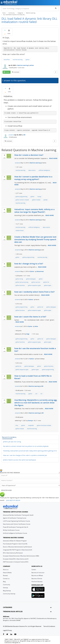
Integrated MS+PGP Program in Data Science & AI (18, 550)
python (27, 60)
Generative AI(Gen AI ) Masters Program (15, 541)
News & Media (7, 573)
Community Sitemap (9, 594)
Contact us (6, 579)
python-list (46, 282)
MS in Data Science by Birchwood (13, 553)
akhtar (32, 65)
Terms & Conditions (49, 626)
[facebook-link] (3, 634)
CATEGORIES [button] (27, 607)
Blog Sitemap (7, 591)
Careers (34, 570)
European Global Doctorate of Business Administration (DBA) (21, 556)
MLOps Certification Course (11, 530)
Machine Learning (23, 65)
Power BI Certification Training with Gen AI (16, 527)
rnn (41, 394)
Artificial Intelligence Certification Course (15, 533)
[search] (56, 8)
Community (7, 585)
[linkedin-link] (11, 634)
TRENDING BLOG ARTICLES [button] (27, 612)
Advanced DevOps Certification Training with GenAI (18, 515)
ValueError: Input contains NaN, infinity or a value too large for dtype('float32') (34, 211)
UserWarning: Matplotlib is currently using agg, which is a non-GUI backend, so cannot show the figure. (36, 403)
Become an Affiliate (37, 575)
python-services (36, 282)
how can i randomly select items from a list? (34, 292)
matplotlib (31, 425)
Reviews (5, 575)
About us (6, 570)
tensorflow (7, 60)
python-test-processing (22, 282)
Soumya (30, 421)
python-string (19, 279)
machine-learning (18, 60)
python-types (48, 285)
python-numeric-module (22, 200)
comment (16, 72)
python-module (36, 200)
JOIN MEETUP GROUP (13, 500)
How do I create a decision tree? (29, 155)
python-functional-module (44, 425)
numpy (39, 197)
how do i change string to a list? (29, 264)
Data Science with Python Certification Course (17, 524)
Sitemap (5, 588)
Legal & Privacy (7, 630)
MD (24, 135)
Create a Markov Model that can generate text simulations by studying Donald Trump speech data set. (35, 239)
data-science (32, 170)
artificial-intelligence (44, 170)
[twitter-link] (7, 634)
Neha (36, 326)
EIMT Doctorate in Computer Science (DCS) (16, 562)
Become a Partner (37, 579)
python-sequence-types (34, 285)
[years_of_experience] (30, 485)
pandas (46, 200)
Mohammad (40, 271)
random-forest (20, 231)
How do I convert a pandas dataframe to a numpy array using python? (33, 178)
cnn (36, 394)
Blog (4, 582)
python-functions (20, 285)
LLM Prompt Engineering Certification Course (16, 521)
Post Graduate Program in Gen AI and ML (15, 544)
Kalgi (28, 334)
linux (17, 425)
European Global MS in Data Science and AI (16, 559)
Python (32, 271)
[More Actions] (56, 72)
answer (7, 72)
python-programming (21, 197)
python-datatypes (31, 279)
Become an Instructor (38, 573)
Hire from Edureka (37, 582)
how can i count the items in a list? (30, 317)
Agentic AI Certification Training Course (15, 518)
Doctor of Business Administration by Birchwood (17, 547)
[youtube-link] (15, 634)
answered (11, 135)
